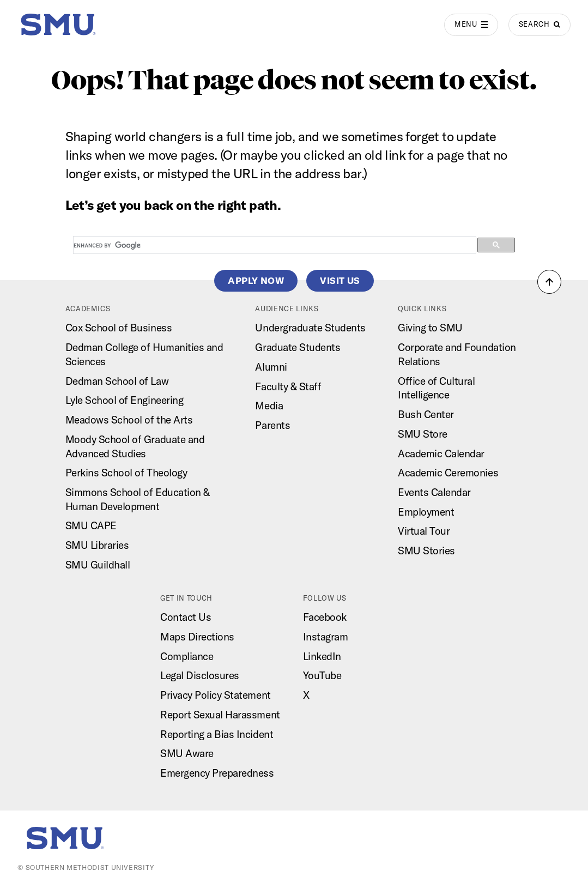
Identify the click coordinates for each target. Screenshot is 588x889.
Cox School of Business (119, 328)
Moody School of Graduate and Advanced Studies (135, 446)
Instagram (326, 637)
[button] (549, 282)
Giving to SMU (430, 328)
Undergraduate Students (310, 328)
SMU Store (423, 434)
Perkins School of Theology (126, 473)
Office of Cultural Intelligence (436, 388)
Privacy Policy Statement (216, 695)
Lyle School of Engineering (125, 400)
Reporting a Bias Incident (217, 734)
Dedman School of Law (117, 381)
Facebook (325, 617)
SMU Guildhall (98, 565)
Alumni (271, 367)
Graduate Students (298, 347)
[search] (274, 245)
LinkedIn (322, 656)
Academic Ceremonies (448, 473)
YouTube (322, 675)
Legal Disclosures (200, 675)
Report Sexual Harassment (220, 715)
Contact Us (186, 617)
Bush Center (426, 414)
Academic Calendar (441, 453)
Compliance (187, 656)
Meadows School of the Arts (129, 420)
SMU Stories (426, 551)
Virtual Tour (424, 531)
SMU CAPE (91, 525)
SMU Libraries (97, 545)
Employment (426, 512)
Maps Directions (197, 637)
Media (269, 406)
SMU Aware (187, 753)
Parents (272, 425)
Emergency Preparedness (217, 773)
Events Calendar (434, 492)
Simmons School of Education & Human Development (138, 499)
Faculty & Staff (288, 386)
